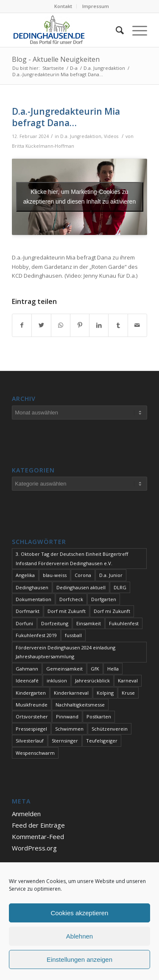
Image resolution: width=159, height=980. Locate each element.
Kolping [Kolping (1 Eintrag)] (105, 693)
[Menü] (135, 30)
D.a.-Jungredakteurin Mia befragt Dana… (66, 117)
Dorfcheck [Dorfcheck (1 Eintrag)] (71, 599)
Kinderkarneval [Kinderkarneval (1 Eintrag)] (71, 693)
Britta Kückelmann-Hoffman (43, 146)
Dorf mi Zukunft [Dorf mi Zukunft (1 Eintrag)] (112, 611)
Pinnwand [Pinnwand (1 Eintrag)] (67, 716)
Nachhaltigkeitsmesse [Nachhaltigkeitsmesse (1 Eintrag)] (80, 705)
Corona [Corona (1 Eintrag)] (83, 575)
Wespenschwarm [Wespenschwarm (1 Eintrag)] (35, 753)
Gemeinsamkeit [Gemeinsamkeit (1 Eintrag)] (64, 669)
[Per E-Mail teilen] (137, 325)
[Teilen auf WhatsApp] (61, 325)
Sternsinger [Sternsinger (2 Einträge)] (65, 741)
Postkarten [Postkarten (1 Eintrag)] (99, 716)
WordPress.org (34, 848)
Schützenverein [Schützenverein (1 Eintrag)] (110, 729)
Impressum (96, 6)
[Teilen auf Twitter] (41, 325)
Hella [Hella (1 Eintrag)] (113, 669)
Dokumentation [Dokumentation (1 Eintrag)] (33, 599)
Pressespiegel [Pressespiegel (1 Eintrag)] (31, 729)
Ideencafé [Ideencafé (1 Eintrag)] (27, 680)
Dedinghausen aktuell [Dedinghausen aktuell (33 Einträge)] (81, 587)
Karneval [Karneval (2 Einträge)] (128, 680)
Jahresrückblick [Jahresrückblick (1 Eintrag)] (92, 680)
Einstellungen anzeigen (79, 959)
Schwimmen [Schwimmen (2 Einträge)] (69, 729)
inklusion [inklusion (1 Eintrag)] (57, 680)
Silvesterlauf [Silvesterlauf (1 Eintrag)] (30, 741)
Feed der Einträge (38, 825)
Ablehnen (79, 936)
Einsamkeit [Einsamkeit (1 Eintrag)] (89, 623)
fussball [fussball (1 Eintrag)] (73, 635)
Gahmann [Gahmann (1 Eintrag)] (27, 669)
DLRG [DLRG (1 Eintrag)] (120, 587)
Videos (111, 136)
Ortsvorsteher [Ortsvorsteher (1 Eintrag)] (32, 716)
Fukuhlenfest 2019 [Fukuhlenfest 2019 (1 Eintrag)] (36, 635)
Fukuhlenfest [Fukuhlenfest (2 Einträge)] (124, 623)
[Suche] (116, 30)
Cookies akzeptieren (80, 913)
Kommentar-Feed (38, 836)
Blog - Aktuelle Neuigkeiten (56, 59)
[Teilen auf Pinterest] (80, 325)
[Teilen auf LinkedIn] (99, 325)
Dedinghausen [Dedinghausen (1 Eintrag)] (32, 587)
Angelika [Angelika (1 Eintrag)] (25, 575)
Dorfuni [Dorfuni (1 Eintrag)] (24, 623)
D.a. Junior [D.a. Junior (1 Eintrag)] (111, 575)
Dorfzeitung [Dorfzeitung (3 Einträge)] (55, 623)
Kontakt (63, 6)
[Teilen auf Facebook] (22, 325)
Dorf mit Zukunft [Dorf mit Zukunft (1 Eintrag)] (67, 611)
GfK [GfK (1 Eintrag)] (95, 669)
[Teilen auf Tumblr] (118, 325)
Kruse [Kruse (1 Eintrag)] (128, 693)
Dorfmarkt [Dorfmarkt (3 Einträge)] (28, 611)
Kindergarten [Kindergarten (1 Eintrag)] (31, 693)
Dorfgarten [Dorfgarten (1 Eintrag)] (104, 599)
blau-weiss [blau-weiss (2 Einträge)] (55, 575)
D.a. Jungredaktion (81, 136)
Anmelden (26, 814)
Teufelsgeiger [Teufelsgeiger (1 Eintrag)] (102, 741)
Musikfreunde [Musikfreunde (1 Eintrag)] (32, 705)
